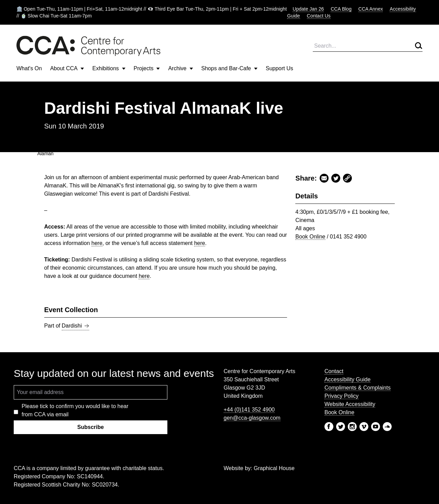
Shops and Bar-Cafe (229, 68)
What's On (29, 68)
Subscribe (90, 427)
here (97, 243)
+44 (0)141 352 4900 (249, 410)
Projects (147, 68)
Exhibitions (109, 68)
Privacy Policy (342, 396)
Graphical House (274, 468)
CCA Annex (371, 9)
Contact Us (319, 16)
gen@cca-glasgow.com (252, 418)
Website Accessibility (350, 404)
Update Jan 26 (308, 9)
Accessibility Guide (347, 379)
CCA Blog (341, 9)
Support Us (280, 68)
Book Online (310, 237)
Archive (180, 68)
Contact (334, 371)
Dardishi (76, 326)
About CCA (67, 68)
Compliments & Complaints (358, 388)
